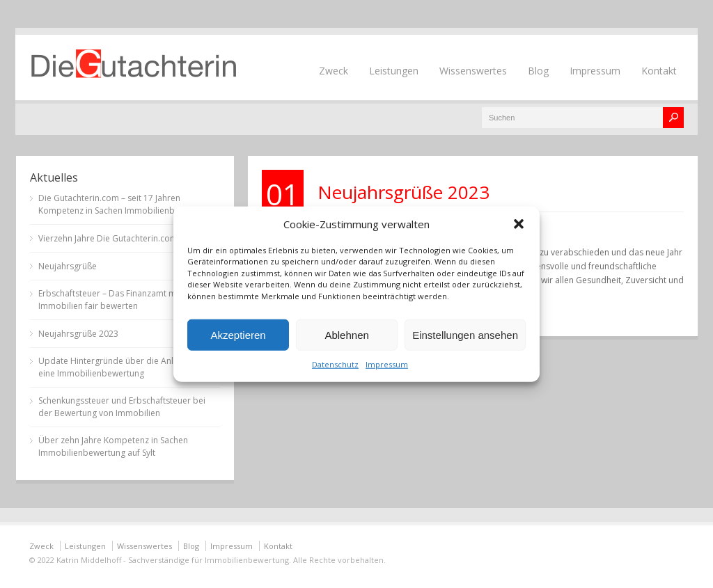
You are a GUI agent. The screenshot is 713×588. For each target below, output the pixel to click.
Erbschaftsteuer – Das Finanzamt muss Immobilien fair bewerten (114, 300)
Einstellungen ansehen (465, 334)
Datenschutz (335, 364)
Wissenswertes (473, 71)
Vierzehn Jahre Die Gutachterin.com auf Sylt (123, 238)
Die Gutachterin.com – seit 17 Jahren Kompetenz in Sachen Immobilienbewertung (125, 204)
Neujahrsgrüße (68, 266)
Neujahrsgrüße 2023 (403, 192)
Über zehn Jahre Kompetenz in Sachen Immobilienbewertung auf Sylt (113, 446)
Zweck (334, 71)
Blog (538, 71)
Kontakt (659, 71)
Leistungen (394, 71)
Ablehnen (346, 334)
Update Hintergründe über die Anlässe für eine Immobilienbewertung (122, 367)
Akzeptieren (238, 334)
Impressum (387, 364)
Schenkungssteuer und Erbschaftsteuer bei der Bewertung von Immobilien (122, 407)
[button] (519, 223)
